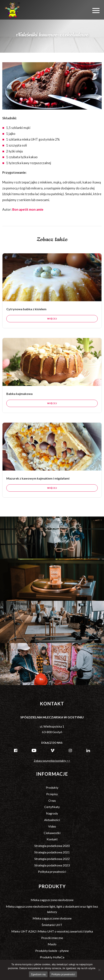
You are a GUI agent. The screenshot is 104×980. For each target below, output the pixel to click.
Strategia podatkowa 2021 (52, 852)
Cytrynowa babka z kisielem (26, 322)
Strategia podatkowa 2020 (52, 846)
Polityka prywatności (52, 872)
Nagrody (52, 813)
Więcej (52, 332)
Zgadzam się (38, 974)
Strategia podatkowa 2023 (52, 865)
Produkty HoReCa (52, 957)
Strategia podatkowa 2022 (52, 859)
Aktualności (52, 820)
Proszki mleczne (52, 938)
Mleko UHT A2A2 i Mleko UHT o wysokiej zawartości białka (52, 931)
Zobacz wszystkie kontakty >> (52, 761)
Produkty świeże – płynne (52, 951)
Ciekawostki (52, 833)
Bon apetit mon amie (28, 209)
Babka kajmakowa (19, 407)
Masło (52, 944)
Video (52, 826)
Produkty (52, 787)
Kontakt (52, 839)
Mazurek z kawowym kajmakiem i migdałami (38, 491)
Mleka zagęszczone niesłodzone (52, 900)
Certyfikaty (52, 807)
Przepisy (52, 794)
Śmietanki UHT (52, 925)
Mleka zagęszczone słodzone (52, 918)
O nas (52, 800)
